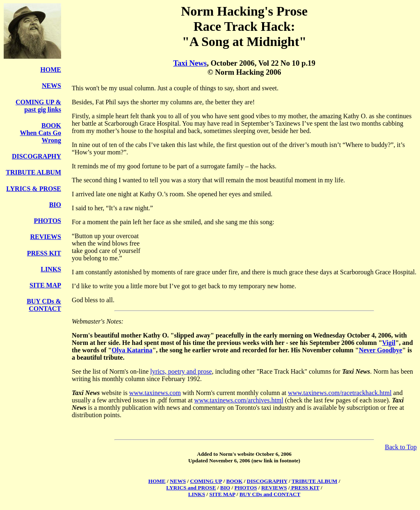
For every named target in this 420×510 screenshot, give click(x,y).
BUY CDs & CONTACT (44, 305)
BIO (55, 205)
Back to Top (401, 447)
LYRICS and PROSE (191, 488)
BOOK (234, 481)
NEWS (51, 86)
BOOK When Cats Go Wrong (41, 133)
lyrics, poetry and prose (181, 371)
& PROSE (47, 189)
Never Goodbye (381, 350)
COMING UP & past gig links (38, 106)
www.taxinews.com (155, 393)
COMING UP (206, 481)
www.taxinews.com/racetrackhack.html (340, 393)
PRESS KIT (44, 253)
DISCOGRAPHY (37, 156)
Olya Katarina (132, 350)
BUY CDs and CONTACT (270, 494)
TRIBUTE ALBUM (33, 172)
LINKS (51, 269)
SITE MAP (45, 285)
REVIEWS (46, 237)
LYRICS (19, 189)
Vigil (389, 343)
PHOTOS (48, 221)
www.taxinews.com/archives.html (239, 400)
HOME (51, 70)
